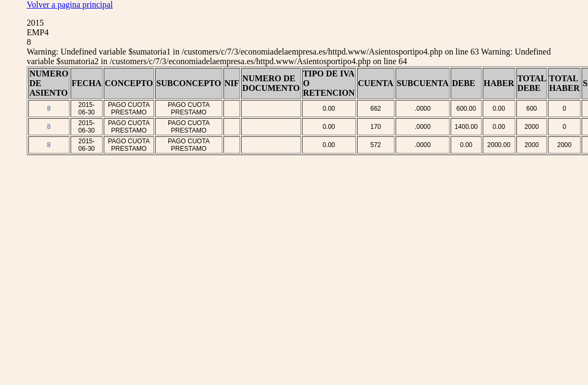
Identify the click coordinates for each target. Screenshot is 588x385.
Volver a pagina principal (70, 5)
